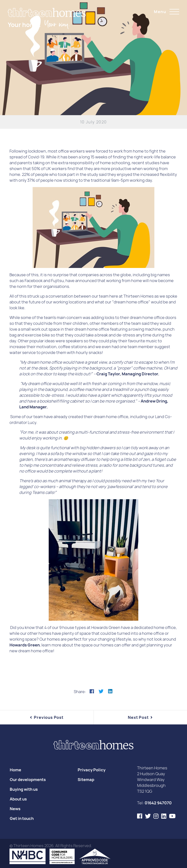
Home (15, 770)
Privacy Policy (92, 770)
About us (18, 799)
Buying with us (24, 789)
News (15, 809)
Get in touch (22, 818)
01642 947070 (158, 803)
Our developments (28, 780)
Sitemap (86, 780)
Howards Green (25, 645)
